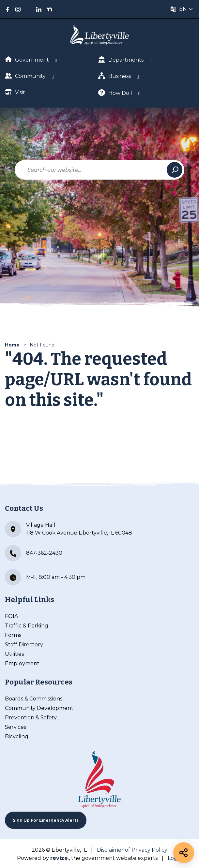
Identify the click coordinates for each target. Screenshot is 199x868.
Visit (15, 92)
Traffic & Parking (27, 626)
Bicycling (17, 736)
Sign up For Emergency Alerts (46, 820)
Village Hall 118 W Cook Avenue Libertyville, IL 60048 (69, 529)
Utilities (14, 654)
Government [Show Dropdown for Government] (27, 60)
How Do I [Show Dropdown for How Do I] (115, 93)
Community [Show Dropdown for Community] (25, 76)
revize (59, 858)
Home (12, 345)
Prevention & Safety (31, 718)
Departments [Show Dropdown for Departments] (121, 59)
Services (15, 727)
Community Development (39, 708)
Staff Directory (24, 645)
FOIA (11, 616)
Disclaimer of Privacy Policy (132, 850)
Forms (13, 635)
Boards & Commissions (34, 699)
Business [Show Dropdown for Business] (115, 76)
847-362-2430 (34, 553)
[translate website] (182, 9)
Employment (22, 663)
